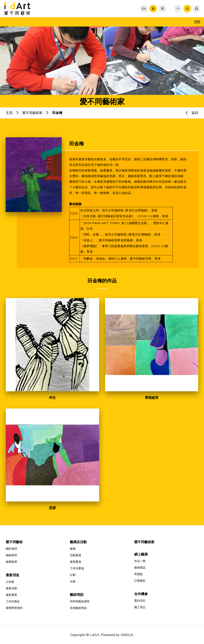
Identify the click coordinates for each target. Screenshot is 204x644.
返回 (190, 113)
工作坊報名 (13, 601)
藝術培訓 (77, 595)
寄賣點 (138, 574)
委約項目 (140, 601)
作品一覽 (140, 561)
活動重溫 (76, 555)
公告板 (10, 582)
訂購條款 (140, 581)
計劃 (73, 575)
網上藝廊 (141, 554)
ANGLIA (127, 635)
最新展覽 (11, 595)
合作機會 (141, 594)
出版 (73, 581)
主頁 (9, 113)
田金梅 (57, 113)
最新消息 (13, 575)
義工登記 (140, 607)
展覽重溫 (76, 562)
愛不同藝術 (14, 542)
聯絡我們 (11, 555)
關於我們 (11, 549)
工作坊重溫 (77, 568)
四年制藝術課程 (80, 601)
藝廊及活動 (78, 542)
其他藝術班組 (78, 608)
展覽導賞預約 (14, 608)
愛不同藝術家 (32, 113)
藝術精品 (140, 568)
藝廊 (73, 549)
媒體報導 (11, 562)
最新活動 (11, 588)
